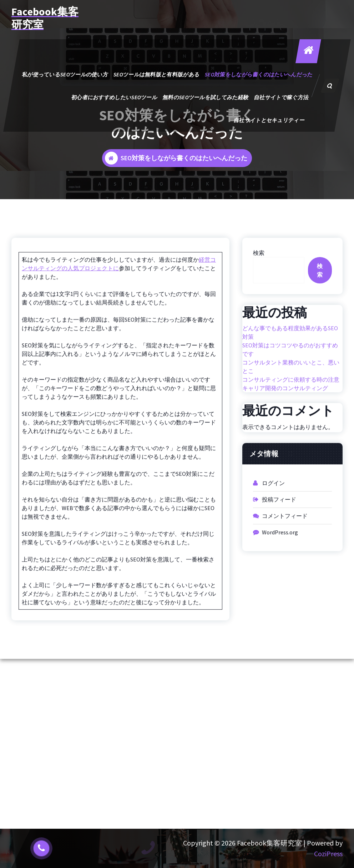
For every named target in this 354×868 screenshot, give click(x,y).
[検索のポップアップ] (330, 86)
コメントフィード (285, 531)
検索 (259, 268)
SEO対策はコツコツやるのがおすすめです (290, 364)
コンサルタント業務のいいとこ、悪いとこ (291, 382)
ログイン (273, 498)
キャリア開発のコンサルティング (285, 403)
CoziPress (328, 854)
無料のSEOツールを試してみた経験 (206, 97)
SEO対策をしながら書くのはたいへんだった (259, 74)
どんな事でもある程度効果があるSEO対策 (290, 347)
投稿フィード (279, 514)
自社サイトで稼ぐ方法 (281, 97)
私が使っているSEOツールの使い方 (65, 74)
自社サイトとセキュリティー (269, 120)
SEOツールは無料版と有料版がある (156, 74)
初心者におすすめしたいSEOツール (114, 97)
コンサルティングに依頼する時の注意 (291, 394)
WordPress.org (280, 547)
